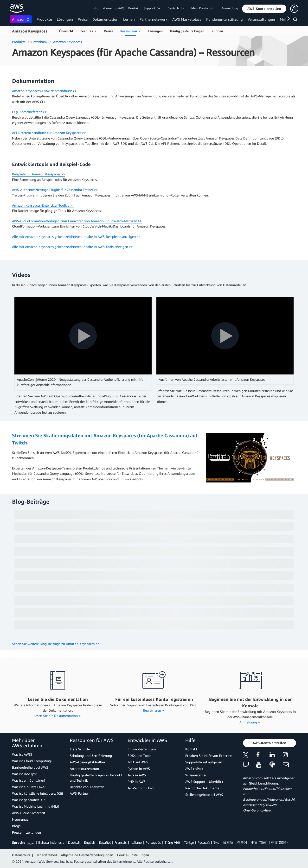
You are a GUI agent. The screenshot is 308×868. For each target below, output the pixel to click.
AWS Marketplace (187, 19)
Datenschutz (21, 855)
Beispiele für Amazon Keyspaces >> (39, 174)
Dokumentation (105, 19)
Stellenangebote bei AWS (204, 795)
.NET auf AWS (138, 762)
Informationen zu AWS (108, 8)
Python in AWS (139, 769)
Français (121, 842)
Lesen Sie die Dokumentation (57, 716)
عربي (31, 842)
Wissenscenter (196, 775)
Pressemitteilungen (26, 832)
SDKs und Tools (139, 756)
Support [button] (152, 8)
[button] (264, 9)
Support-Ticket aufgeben (204, 762)
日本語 (228, 842)
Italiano (136, 842)
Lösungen (65, 19)
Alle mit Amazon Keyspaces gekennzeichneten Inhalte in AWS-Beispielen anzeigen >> (76, 237)
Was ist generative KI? (29, 800)
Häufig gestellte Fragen (187, 31)
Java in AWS (137, 775)
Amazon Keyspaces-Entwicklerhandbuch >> (45, 91)
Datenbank (39, 42)
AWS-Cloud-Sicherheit (29, 813)
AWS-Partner (79, 793)
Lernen (129, 19)
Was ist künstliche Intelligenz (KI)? (38, 793)
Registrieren (153, 710)
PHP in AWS (137, 782)
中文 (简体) (259, 842)
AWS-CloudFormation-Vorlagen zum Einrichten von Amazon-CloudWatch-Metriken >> (77, 221)
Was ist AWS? (22, 754)
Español (105, 842)
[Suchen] (296, 20)
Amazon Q (21, 19)
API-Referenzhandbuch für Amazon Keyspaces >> (49, 133)
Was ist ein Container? (29, 780)
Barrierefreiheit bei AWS (30, 767)
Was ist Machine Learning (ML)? (36, 806)
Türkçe (189, 842)
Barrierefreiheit (46, 855)
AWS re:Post (194, 769)
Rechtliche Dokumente (202, 788)
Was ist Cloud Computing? (32, 761)
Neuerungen (21, 819)
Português (153, 842)
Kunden (217, 31)
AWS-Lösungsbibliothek (88, 762)
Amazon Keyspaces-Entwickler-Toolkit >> (43, 205)
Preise (83, 19)
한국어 (242, 842)
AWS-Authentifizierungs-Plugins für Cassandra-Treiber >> (55, 190)
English (90, 842)
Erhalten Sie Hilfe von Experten (209, 756)
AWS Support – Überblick (204, 782)
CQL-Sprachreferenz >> (29, 112)
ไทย (216, 842)
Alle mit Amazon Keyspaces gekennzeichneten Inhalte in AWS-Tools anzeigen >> (72, 247)
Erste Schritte (80, 749)
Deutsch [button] (176, 8)
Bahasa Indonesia (51, 842)
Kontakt (134, 8)
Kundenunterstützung (225, 19)
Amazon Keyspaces (30, 31)
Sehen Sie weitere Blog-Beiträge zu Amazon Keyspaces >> (56, 644)
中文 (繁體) (279, 842)
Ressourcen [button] (130, 31)
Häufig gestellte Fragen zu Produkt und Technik (96, 778)
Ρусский (204, 842)
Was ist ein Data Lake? (29, 787)
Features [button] (88, 31)
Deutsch (74, 842)
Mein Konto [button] (202, 8)
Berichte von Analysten (87, 787)
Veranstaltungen (261, 19)
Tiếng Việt (172, 842)
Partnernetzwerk (154, 19)
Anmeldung (230, 8)
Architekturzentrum (84, 769)
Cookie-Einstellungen (133, 855)
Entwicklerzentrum (142, 749)
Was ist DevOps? (25, 774)
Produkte (44, 19)
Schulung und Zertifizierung (91, 756)
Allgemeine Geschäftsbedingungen (87, 855)
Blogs (16, 826)
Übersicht (66, 31)
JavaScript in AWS (141, 788)
